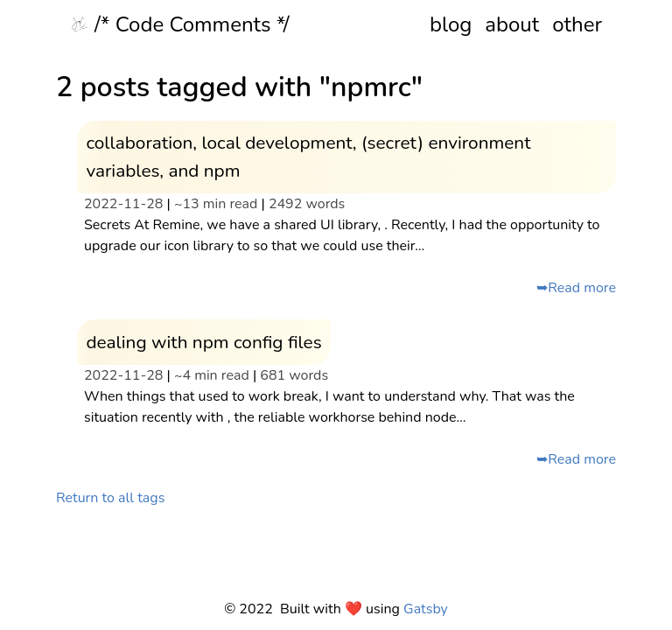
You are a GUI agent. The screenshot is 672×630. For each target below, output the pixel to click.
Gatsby (426, 609)
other (577, 24)
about (512, 24)
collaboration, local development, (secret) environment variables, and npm (308, 156)
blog (451, 24)
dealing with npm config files (203, 342)
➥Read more (576, 288)
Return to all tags (110, 498)
